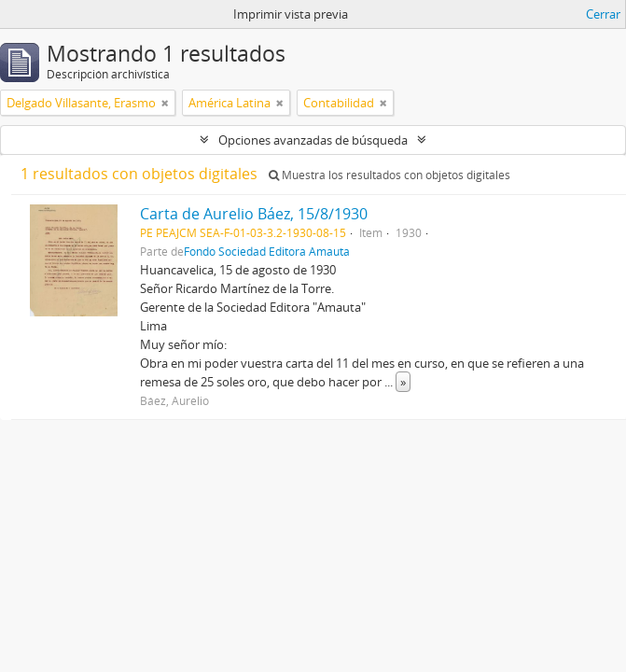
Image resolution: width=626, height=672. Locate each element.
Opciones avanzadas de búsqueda (313, 140)
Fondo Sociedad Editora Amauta (267, 251)
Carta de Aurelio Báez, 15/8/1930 (254, 214)
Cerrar (603, 14)
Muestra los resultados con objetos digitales (390, 175)
